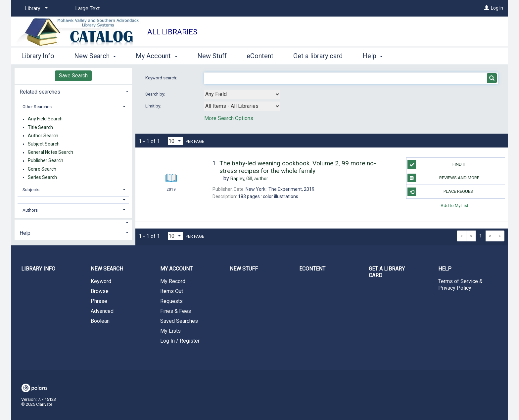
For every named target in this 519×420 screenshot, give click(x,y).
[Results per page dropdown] (175, 141)
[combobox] (242, 94)
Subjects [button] (31, 190)
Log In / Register (180, 341)
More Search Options (229, 118)
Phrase (99, 301)
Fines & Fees (176, 311)
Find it (437, 164)
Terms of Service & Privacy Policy (460, 285)
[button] (73, 200)
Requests (171, 301)
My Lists (170, 331)
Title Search (40, 127)
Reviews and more (443, 178)
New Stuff (212, 56)
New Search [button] (95, 56)
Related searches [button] (40, 92)
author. (250, 179)
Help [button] (373, 56)
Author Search (43, 136)
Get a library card (318, 56)
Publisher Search (46, 161)
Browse (100, 291)
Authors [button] (30, 210)
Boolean (100, 321)
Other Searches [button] (37, 107)
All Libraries (172, 32)
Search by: (156, 94)
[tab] (73, 91)
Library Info (38, 56)
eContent (260, 56)
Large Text (87, 8)
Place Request (441, 192)
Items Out (172, 291)
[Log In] (487, 8)
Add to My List (454, 206)
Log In (497, 8)
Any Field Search (45, 119)
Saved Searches (179, 321)
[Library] (35, 9)
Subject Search (44, 144)
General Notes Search (50, 152)
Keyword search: (162, 78)
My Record (173, 281)
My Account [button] (156, 56)
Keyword (101, 281)
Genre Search (42, 169)
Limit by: (154, 106)
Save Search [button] (73, 76)
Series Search (42, 177)
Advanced (102, 311)
